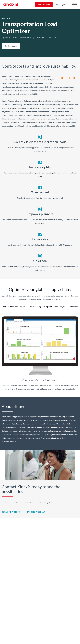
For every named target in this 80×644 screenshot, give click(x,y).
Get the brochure (11, 46)
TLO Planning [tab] (35, 306)
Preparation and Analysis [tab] (55, 306)
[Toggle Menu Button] (75, 5)
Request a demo (44, 5)
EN (65, 4)
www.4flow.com (8, 442)
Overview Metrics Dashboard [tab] (14, 306)
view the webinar (35, 512)
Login (57, 4)
